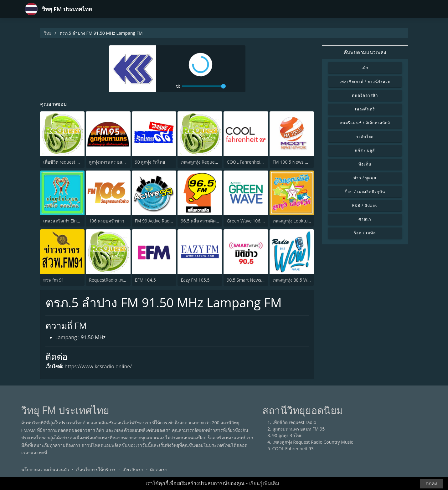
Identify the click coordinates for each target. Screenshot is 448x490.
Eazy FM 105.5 (195, 280)
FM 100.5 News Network (297, 162)
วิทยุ (48, 33)
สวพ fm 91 (54, 280)
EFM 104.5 (145, 280)
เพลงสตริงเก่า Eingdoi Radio (71, 221)
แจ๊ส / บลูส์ (365, 150)
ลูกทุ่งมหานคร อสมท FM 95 (115, 162)
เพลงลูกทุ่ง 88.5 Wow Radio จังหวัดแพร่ (310, 280)
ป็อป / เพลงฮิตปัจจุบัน (365, 192)
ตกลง (431, 484)
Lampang (66, 337)
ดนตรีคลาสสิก (365, 95)
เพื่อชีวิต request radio (65, 162)
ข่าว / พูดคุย (365, 178)
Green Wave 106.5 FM (249, 221)
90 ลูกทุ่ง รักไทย (150, 162)
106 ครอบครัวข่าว (107, 221)
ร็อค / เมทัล (365, 233)
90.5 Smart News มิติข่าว (251, 280)
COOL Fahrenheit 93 (247, 162)
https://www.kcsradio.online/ (98, 366)
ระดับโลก (365, 137)
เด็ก (365, 68)
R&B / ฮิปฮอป (365, 205)
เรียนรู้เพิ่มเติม (264, 483)
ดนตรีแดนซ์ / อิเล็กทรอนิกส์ (365, 123)
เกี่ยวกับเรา (133, 470)
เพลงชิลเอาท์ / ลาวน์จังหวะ (365, 82)
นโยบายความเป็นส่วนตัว (45, 470)
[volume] (204, 86)
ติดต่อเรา (159, 470)
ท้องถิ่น (365, 164)
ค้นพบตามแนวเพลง (365, 52)
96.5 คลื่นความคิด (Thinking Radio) (215, 221)
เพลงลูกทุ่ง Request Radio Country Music (313, 442)
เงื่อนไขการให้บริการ (96, 470)
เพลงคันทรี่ (365, 109)
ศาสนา (365, 219)
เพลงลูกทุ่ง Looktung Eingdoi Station (309, 221)
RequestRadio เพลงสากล (114, 280)
